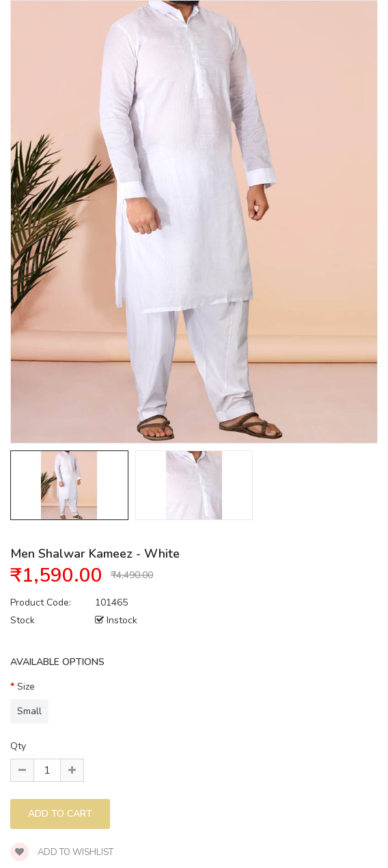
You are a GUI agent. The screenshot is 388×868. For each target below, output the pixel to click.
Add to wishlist (62, 852)
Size (26, 687)
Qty (18, 746)
